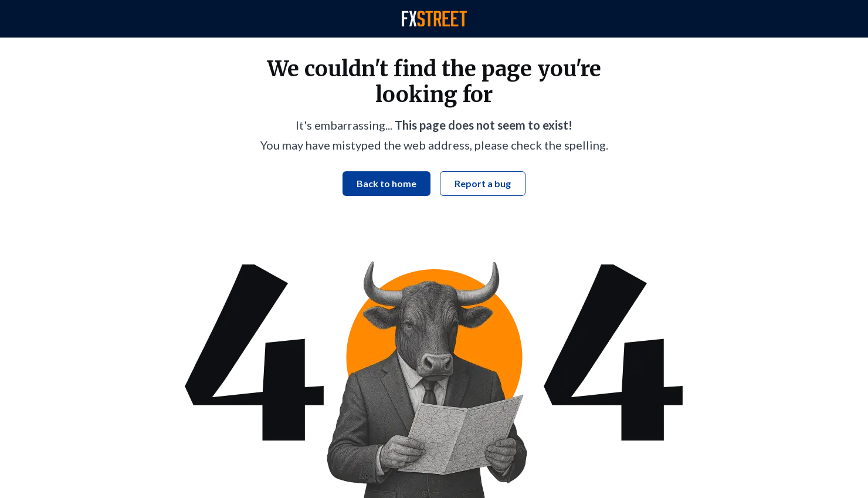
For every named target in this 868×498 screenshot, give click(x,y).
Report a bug (483, 183)
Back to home (386, 183)
